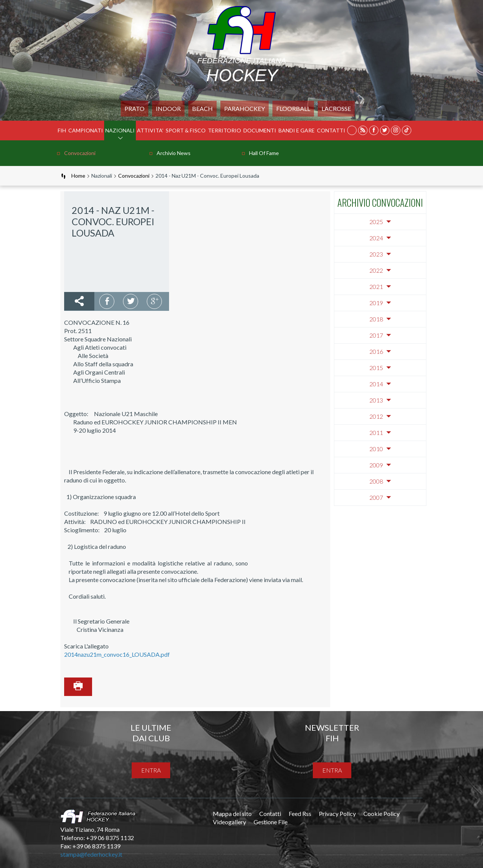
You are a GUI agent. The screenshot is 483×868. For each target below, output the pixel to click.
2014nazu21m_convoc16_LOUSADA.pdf (117, 654)
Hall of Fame (264, 153)
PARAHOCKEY (245, 108)
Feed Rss (300, 813)
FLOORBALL (293, 108)
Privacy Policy (337, 813)
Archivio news (174, 153)
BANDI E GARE (297, 130)
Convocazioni (80, 153)
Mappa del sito (232, 813)
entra (151, 770)
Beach (202, 108)
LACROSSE (336, 108)
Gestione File (271, 822)
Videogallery (229, 822)
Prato (135, 108)
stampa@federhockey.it (91, 854)
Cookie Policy (381, 813)
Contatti (331, 130)
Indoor (168, 108)
